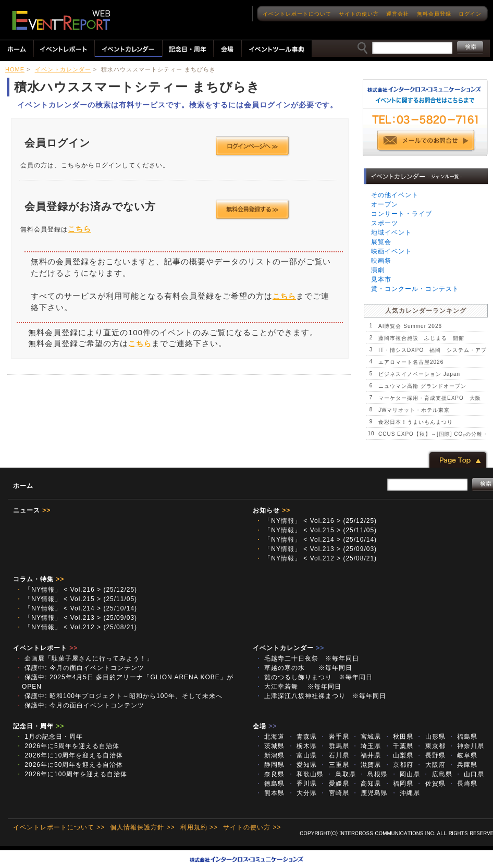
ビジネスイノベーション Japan (419, 374)
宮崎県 (334, 793)
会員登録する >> (252, 210)
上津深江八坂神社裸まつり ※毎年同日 (321, 696)
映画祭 (381, 261)
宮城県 (366, 737)
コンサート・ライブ (402, 214)
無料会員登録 (434, 14)
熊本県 (270, 793)
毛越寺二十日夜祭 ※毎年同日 (307, 658)
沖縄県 (405, 793)
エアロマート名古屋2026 (411, 362)
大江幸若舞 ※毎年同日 (298, 687)
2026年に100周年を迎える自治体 (71, 774)
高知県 (366, 784)
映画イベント (391, 251)
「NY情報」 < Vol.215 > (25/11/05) (316, 530)
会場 (265, 726)
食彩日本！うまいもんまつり (416, 422)
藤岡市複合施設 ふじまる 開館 (421, 338)
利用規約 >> (199, 827)
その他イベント (395, 195)
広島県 (437, 774)
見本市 (381, 279)
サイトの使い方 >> (252, 827)
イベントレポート (45, 648)
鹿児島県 (370, 793)
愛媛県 (334, 784)
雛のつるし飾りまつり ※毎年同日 (314, 677)
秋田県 (399, 737)
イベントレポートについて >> (59, 827)
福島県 (463, 737)
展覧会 (381, 242)
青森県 (302, 737)
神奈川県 (466, 746)
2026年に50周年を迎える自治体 (69, 765)
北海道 (270, 737)
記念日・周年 (39, 726)
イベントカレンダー (63, 69)
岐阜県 (463, 755)
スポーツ (385, 223)
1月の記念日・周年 (49, 737)
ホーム (23, 486)
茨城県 (270, 746)
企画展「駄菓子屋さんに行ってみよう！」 (84, 658)
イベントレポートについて (297, 14)
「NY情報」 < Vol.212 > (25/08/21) (316, 558)
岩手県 (334, 737)
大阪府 (430, 765)
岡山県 (405, 774)
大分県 (302, 793)
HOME (15, 69)
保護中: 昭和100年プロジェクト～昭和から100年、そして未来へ (119, 696)
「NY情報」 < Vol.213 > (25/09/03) (316, 549)
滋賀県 (366, 765)
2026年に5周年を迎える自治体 (67, 746)
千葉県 (399, 746)
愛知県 (302, 765)
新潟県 (270, 755)
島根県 (373, 774)
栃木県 (302, 746)
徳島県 (270, 784)
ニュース (32, 510)
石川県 (334, 755)
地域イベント (391, 233)
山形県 (430, 737)
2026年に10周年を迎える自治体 (69, 755)
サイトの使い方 (359, 14)
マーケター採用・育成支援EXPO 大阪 (430, 398)
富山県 (302, 755)
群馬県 (334, 746)
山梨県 (399, 755)
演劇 (378, 270)
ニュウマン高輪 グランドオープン (422, 386)
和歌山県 (306, 774)
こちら (79, 229)
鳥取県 (341, 774)
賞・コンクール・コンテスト (415, 289)
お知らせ (272, 510)
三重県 (334, 765)
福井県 (366, 755)
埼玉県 (366, 746)
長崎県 (463, 784)
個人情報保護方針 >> (142, 827)
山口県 (470, 774)
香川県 (302, 784)
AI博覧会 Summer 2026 (410, 326)
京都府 (399, 765)
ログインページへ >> (252, 146)
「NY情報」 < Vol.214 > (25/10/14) (316, 540)
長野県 (430, 755)
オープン (385, 204)
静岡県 (270, 765)
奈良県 (270, 774)
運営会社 (398, 14)
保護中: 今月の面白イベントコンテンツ (80, 668)
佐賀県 (430, 784)
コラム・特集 (39, 579)
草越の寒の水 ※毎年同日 (304, 668)
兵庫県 (463, 765)
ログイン (470, 14)
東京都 (430, 746)
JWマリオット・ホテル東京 (414, 410)
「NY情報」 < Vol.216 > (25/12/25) (316, 521)
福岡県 (399, 784)
